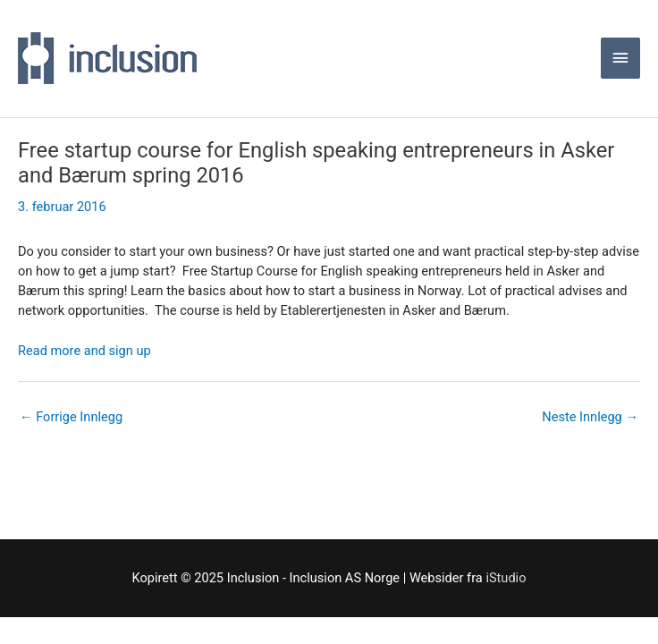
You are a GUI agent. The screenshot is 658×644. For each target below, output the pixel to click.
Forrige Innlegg (71, 417)
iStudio (506, 578)
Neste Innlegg (590, 417)
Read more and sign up (84, 351)
